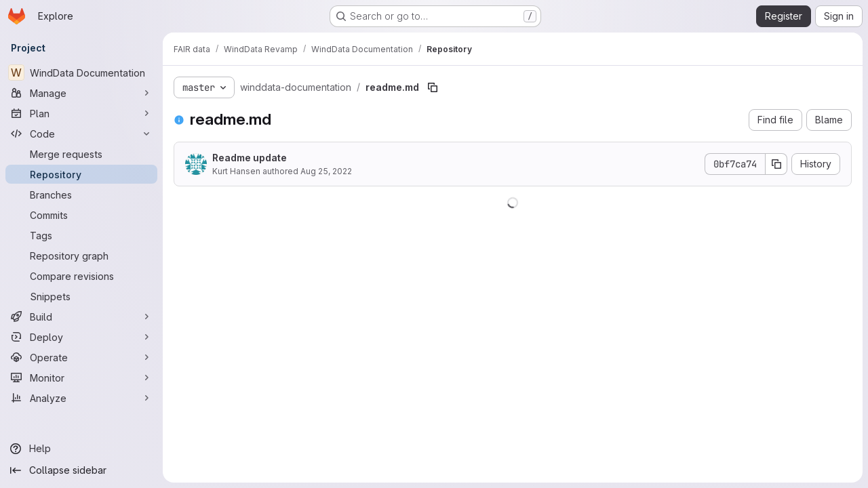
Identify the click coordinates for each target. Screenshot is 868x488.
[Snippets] (81, 296)
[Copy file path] (433, 87)
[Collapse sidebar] (81, 470)
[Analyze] (81, 398)
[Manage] (81, 93)
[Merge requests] (81, 154)
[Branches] (81, 195)
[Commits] (81, 215)
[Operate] (81, 357)
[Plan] (81, 113)
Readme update (250, 158)
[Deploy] (81, 337)
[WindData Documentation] (81, 73)
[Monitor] (81, 378)
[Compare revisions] (81, 276)
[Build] (81, 317)
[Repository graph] (81, 256)
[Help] (81, 449)
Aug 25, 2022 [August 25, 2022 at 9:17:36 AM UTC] (326, 171)
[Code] (81, 134)
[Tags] (81, 235)
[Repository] (81, 174)
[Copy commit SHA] (776, 164)
